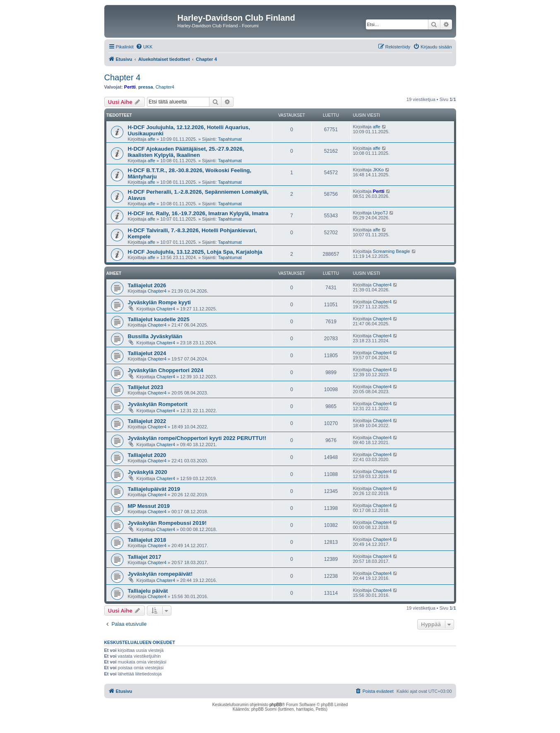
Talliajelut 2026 (147, 285)
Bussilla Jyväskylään (155, 336)
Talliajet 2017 (145, 557)
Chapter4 (165, 87)
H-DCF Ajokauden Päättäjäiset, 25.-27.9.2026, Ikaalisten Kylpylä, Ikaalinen (186, 152)
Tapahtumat (230, 139)
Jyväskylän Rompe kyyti (159, 302)
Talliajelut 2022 (147, 421)
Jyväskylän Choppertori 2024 (166, 370)
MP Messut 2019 (149, 506)
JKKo (378, 170)
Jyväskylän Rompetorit (158, 404)
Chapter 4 (123, 77)
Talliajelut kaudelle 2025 (159, 319)
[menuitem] (144, 47)
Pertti (130, 87)
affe (151, 139)
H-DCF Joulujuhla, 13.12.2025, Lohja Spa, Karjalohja (195, 252)
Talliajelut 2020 (147, 455)
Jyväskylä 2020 (148, 472)
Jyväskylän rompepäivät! (160, 574)
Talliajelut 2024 (147, 353)
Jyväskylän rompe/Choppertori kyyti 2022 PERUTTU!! (197, 438)
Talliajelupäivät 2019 (154, 489)
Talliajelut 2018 (147, 540)
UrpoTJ (380, 213)
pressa (145, 87)
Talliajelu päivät (148, 591)
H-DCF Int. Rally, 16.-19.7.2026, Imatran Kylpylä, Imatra (198, 213)
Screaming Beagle (392, 251)
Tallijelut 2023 (146, 387)
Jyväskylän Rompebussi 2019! (167, 523)
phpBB (276, 705)
